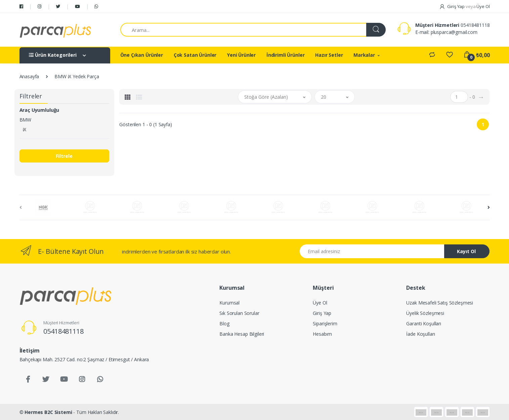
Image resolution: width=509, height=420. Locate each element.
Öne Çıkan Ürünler (142, 55)
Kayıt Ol (466, 251)
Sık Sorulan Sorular (239, 313)
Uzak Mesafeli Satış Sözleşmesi (440, 303)
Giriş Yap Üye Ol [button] (464, 6)
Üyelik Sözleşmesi (425, 313)
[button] (275, 97)
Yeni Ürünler (241, 55)
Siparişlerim (325, 323)
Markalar (364, 55)
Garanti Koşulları (424, 323)
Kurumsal (229, 303)
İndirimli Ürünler (286, 55)
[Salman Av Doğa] (55, 30)
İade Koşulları (420, 334)
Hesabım (322, 334)
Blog (224, 323)
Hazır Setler (329, 55)
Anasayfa (29, 76)
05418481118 (475, 25)
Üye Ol (320, 303)
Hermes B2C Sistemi (48, 412)
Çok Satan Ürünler (195, 55)
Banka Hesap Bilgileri (242, 334)
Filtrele (64, 156)
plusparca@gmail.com (454, 32)
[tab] (128, 97)
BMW (26, 120)
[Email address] (372, 251)
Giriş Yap (322, 313)
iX (25, 129)
